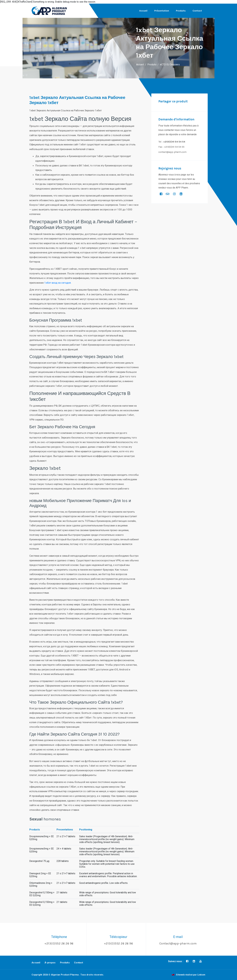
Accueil (143, 11)
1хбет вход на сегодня (58, 283)
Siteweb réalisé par (188, 975)
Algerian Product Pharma (65, 975)
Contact (197, 11)
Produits (181, 11)
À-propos (50, 963)
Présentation (162, 11)
